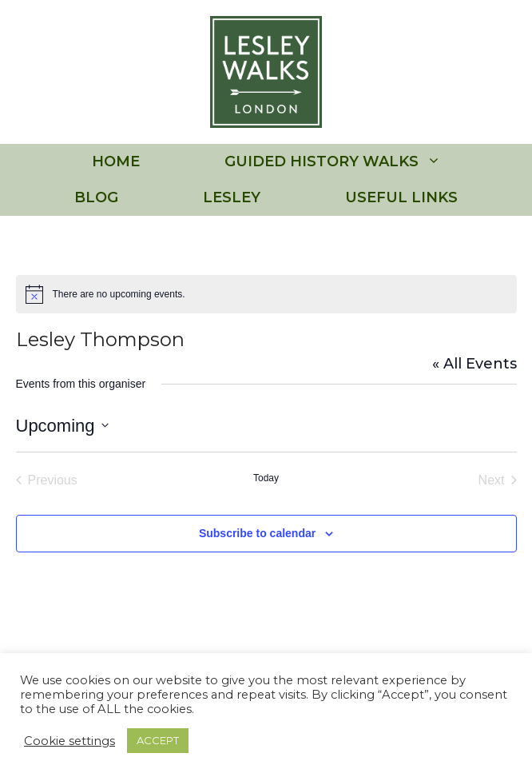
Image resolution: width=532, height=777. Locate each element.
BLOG (96, 197)
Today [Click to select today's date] (266, 478)
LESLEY (232, 197)
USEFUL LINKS (401, 197)
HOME (116, 161)
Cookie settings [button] (69, 741)
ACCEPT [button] (158, 740)
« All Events (474, 364)
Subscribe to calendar (257, 533)
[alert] (266, 294)
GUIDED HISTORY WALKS (354, 162)
